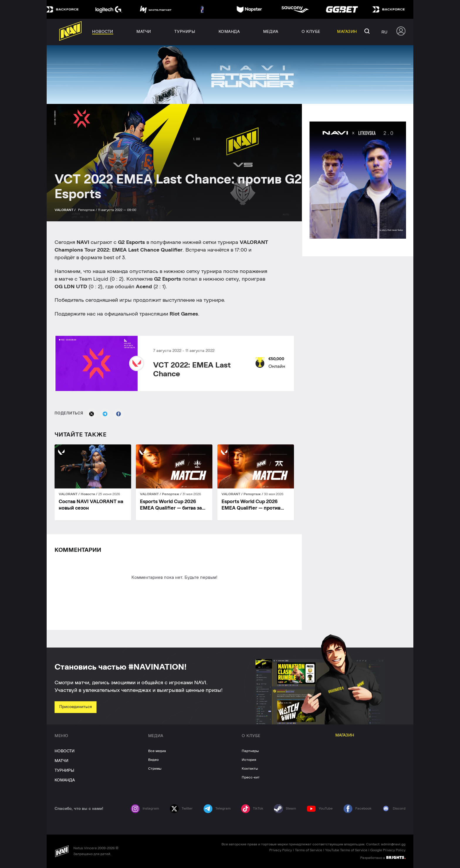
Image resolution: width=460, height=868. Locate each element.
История (249, 760)
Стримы (155, 768)
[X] (92, 414)
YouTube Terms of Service (346, 850)
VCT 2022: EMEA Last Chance (192, 370)
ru (384, 32)
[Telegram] (105, 414)
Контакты (250, 768)
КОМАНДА (65, 780)
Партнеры (250, 751)
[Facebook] (119, 414)
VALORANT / (66, 210)
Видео (153, 760)
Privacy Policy (281, 850)
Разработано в (383, 857)
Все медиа (157, 751)
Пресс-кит (251, 777)
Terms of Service (308, 850)
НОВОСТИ (65, 751)
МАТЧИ (61, 761)
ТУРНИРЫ (64, 771)
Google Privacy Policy (388, 850)
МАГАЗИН (345, 735)
